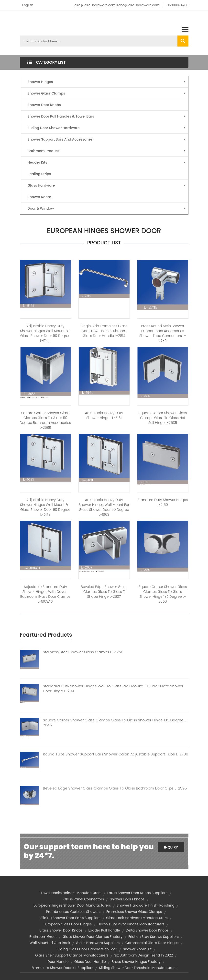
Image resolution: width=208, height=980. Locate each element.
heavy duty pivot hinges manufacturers (131, 924)
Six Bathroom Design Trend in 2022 (144, 955)
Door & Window (107, 208)
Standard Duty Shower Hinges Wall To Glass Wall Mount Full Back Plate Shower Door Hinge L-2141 (113, 689)
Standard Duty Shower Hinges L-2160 (163, 502)
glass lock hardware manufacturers (137, 918)
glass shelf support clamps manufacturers (72, 955)
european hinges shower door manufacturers (72, 905)
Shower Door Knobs (44, 105)
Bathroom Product (107, 151)
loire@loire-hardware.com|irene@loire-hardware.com (116, 5)
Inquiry (171, 847)
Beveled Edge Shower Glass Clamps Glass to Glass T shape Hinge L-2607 (104, 592)
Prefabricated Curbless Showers (73, 912)
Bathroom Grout (43, 937)
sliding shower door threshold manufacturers (138, 968)
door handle (58, 962)
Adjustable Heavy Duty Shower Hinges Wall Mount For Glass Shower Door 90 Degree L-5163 (104, 507)
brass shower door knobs (61, 930)
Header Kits (107, 162)
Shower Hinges (107, 82)
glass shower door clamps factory (93, 937)
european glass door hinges (68, 924)
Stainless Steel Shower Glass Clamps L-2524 (83, 652)
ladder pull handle (104, 930)
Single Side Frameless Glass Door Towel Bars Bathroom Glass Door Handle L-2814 (104, 331)
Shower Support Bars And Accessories (107, 139)
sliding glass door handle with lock (87, 949)
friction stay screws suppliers (153, 937)
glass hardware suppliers (98, 943)
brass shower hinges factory (136, 962)
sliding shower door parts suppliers (70, 918)
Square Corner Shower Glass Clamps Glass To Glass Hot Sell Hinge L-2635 (163, 418)
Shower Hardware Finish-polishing (146, 905)
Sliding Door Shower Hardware (107, 128)
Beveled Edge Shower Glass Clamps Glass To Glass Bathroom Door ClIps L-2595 (115, 788)
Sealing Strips (39, 174)
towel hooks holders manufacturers (71, 893)
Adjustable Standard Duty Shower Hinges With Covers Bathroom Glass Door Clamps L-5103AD (45, 594)
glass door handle (90, 962)
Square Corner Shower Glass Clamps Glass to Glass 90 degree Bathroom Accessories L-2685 (45, 420)
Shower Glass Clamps (107, 93)
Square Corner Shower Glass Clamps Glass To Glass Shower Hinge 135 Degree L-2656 (163, 594)
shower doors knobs (127, 899)
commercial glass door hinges (152, 943)
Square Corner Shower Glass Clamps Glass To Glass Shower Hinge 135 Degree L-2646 (115, 723)
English (28, 5)
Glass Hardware (107, 185)
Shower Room (39, 197)
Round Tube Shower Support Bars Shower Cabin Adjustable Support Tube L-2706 (116, 754)
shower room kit (137, 949)
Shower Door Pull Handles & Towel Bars (107, 116)
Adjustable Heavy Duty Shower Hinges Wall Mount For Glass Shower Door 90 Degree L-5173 (45, 507)
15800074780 (178, 5)
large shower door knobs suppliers (137, 893)
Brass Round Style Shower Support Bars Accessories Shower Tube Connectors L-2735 (163, 333)
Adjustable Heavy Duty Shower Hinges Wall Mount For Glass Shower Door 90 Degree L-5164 (45, 333)
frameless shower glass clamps (134, 912)
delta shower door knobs (147, 930)
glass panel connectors (84, 899)
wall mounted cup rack (50, 943)
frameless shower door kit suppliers (62, 968)
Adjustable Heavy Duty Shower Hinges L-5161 (104, 415)
